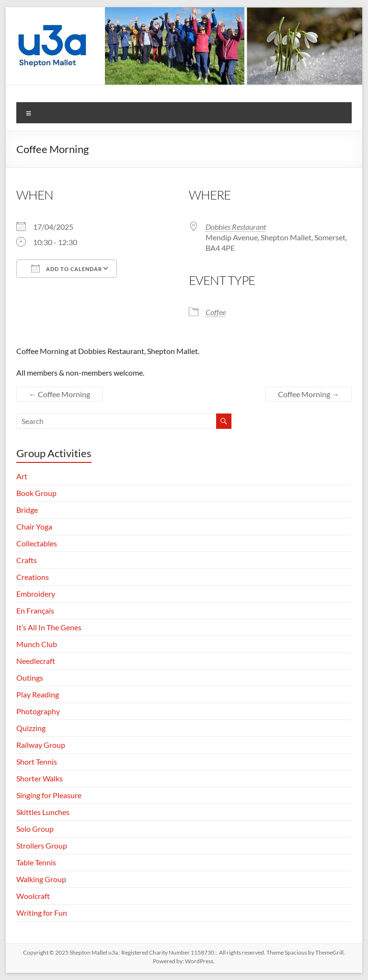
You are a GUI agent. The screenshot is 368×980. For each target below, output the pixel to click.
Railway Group (41, 745)
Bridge (27, 510)
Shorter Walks (40, 778)
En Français (35, 610)
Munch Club (37, 644)
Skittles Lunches (43, 812)
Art (22, 476)
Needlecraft (36, 661)
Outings (30, 678)
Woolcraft (33, 896)
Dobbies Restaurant (236, 227)
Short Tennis (37, 762)
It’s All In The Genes (49, 627)
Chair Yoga (34, 526)
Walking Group (41, 879)
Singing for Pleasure (49, 795)
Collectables (37, 543)
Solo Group (35, 829)
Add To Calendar (67, 269)
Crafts (27, 560)
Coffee (216, 312)
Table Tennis (36, 862)
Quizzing (31, 728)
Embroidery (36, 594)
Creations (33, 577)
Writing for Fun (42, 913)
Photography (38, 711)
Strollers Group (42, 845)
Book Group (36, 493)
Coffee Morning (59, 394)
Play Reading (38, 694)
